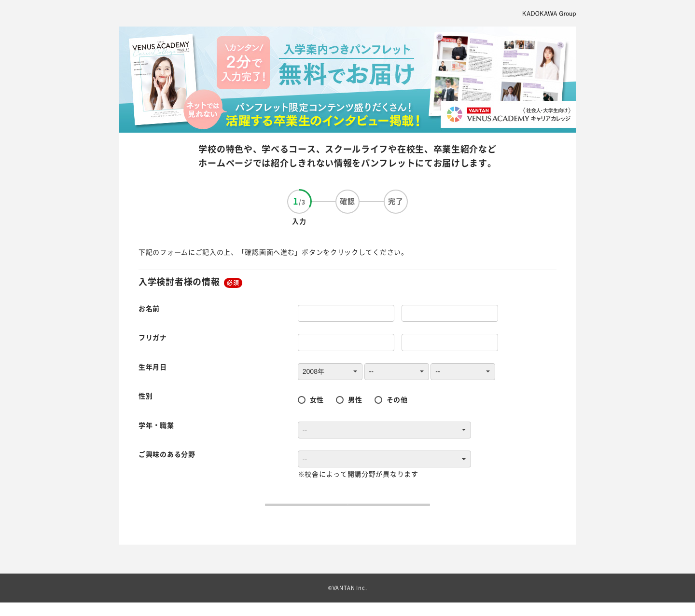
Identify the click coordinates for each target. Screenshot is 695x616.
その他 (397, 399)
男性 (355, 399)
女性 (317, 399)
